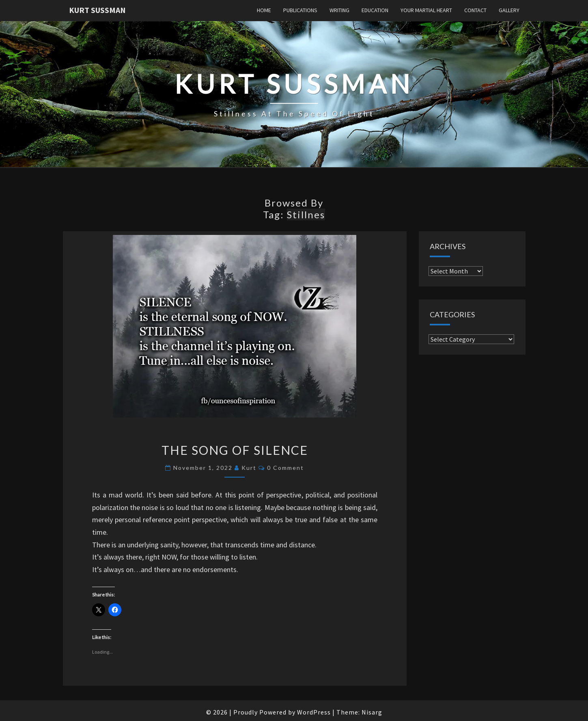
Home (264, 10)
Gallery (509, 10)
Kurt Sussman (97, 10)
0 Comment (285, 468)
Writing (339, 10)
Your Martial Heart (426, 10)
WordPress (314, 712)
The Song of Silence (235, 450)
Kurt (249, 468)
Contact (475, 10)
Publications (300, 10)
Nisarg (372, 712)
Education (375, 10)
